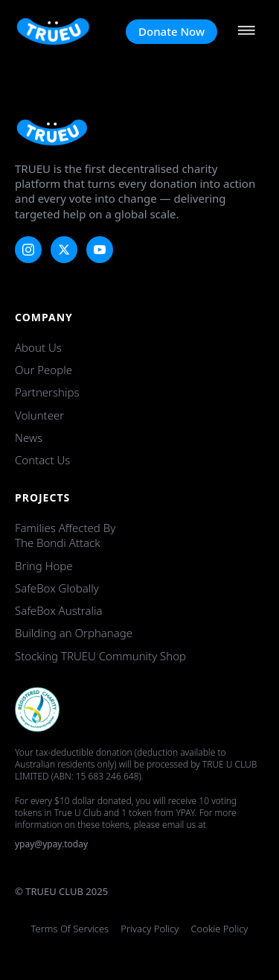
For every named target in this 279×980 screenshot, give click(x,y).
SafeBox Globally (57, 588)
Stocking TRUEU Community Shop (100, 656)
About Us (38, 347)
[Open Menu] (246, 32)
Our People (44, 370)
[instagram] (28, 250)
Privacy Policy (150, 929)
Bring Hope (44, 566)
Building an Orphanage (74, 633)
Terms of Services (70, 929)
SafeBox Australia (58, 610)
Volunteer (39, 415)
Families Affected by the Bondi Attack (65, 535)
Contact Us (42, 460)
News (29, 437)
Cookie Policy (219, 929)
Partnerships (47, 392)
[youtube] (100, 250)
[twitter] (64, 250)
